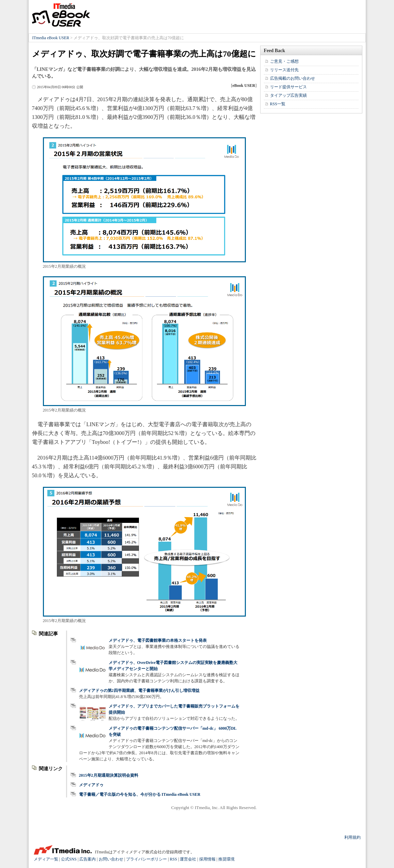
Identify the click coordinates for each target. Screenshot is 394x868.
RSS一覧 (278, 104)
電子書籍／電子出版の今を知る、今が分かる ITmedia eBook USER (140, 794)
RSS (174, 859)
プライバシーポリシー (146, 859)
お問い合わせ (111, 859)
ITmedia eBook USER (61, 15)
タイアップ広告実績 (288, 95)
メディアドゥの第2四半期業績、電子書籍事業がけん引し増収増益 (139, 691)
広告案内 (88, 859)
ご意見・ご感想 (284, 61)
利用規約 (352, 837)
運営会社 (188, 859)
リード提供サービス (288, 87)
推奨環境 (226, 859)
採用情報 (207, 859)
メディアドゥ (91, 785)
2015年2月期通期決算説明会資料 (109, 775)
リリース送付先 (284, 70)
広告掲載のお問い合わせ (293, 78)
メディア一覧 (46, 859)
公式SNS (69, 859)
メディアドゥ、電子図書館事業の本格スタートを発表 (158, 640)
